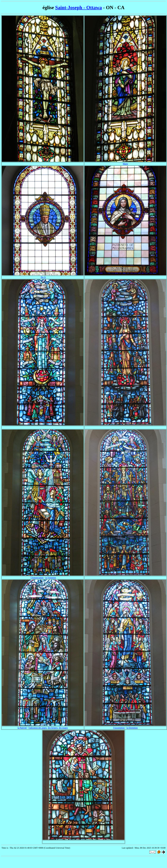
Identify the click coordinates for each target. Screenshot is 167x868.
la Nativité (22, 728)
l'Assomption (119, 728)
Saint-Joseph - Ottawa (78, 8)
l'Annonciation (37, 578)
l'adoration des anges (38, 728)
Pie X (43, 277)
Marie (125, 164)
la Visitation (51, 578)
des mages (63, 728)
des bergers (53, 728)
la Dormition (132, 728)
